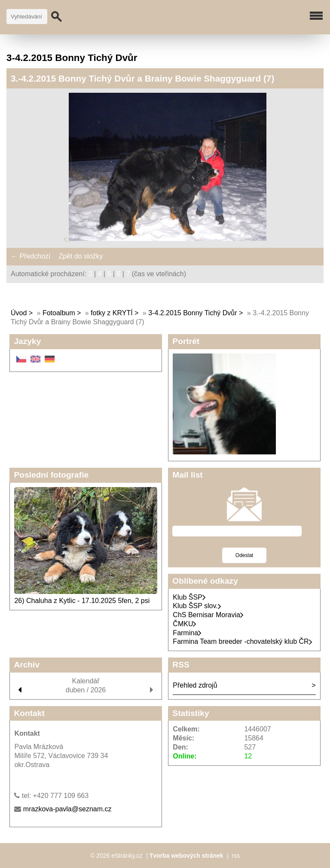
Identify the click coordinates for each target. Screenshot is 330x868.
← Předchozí (31, 256)
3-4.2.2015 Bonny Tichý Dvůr (192, 313)
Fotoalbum (59, 313)
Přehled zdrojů (195, 685)
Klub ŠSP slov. (197, 606)
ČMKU (185, 624)
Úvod (19, 313)
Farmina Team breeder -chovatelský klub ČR (242, 641)
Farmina (187, 633)
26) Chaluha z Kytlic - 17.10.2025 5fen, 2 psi (82, 601)
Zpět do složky (81, 256)
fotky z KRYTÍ (112, 313)
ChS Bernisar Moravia (208, 615)
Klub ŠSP (189, 597)
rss (236, 856)
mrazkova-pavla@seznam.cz (67, 809)
